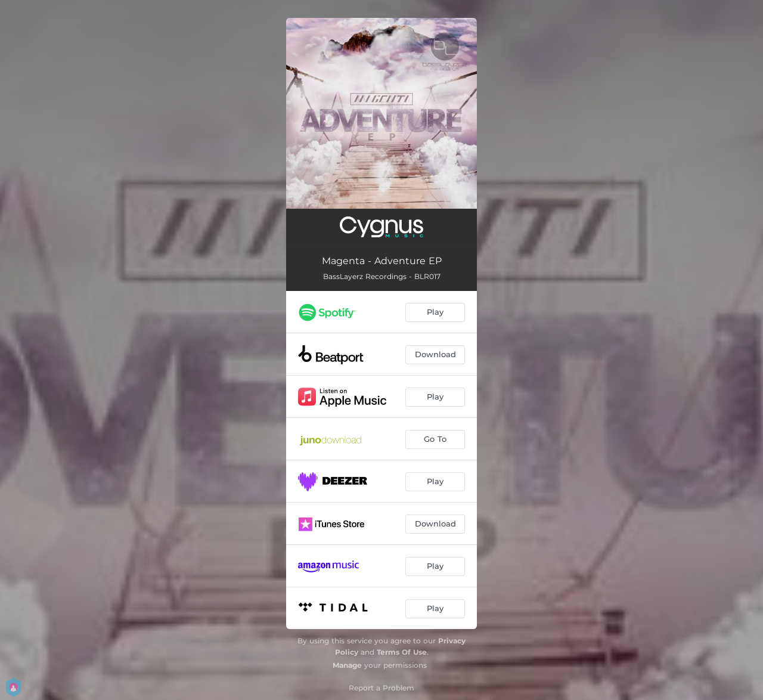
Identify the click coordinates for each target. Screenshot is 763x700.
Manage (347, 665)
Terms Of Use (402, 652)
